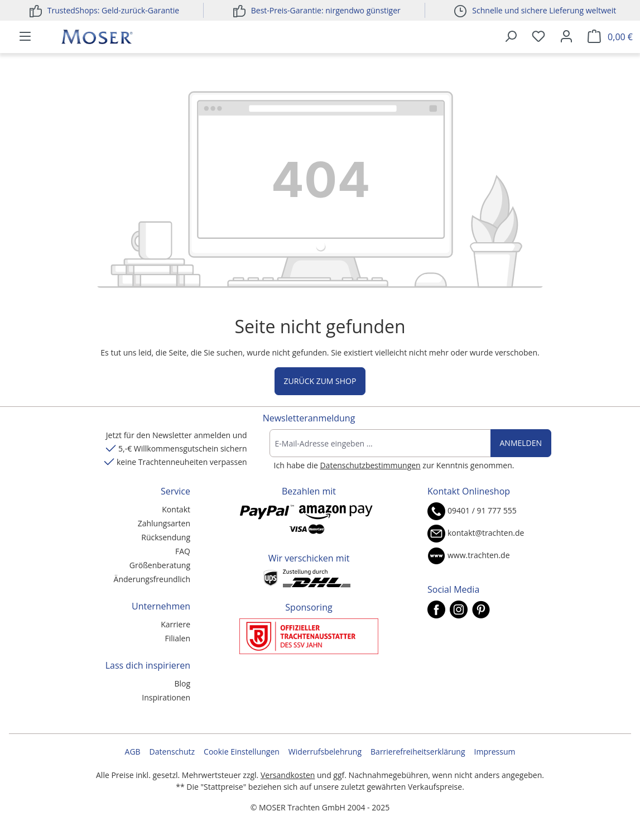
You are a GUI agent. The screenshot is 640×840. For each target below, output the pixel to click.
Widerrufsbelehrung (325, 752)
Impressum (495, 752)
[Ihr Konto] (566, 37)
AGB (133, 752)
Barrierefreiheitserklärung (418, 752)
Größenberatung (160, 565)
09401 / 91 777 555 (482, 510)
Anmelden (521, 443)
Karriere (175, 624)
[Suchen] (511, 37)
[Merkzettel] (538, 37)
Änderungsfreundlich (152, 579)
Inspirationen (166, 697)
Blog (182, 683)
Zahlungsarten (164, 523)
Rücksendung (166, 537)
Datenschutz (172, 752)
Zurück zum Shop (320, 381)
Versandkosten (288, 775)
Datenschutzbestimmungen (370, 465)
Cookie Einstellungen (242, 752)
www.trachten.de (479, 555)
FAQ (183, 551)
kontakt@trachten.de (486, 533)
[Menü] (25, 37)
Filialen (177, 638)
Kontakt (176, 509)
